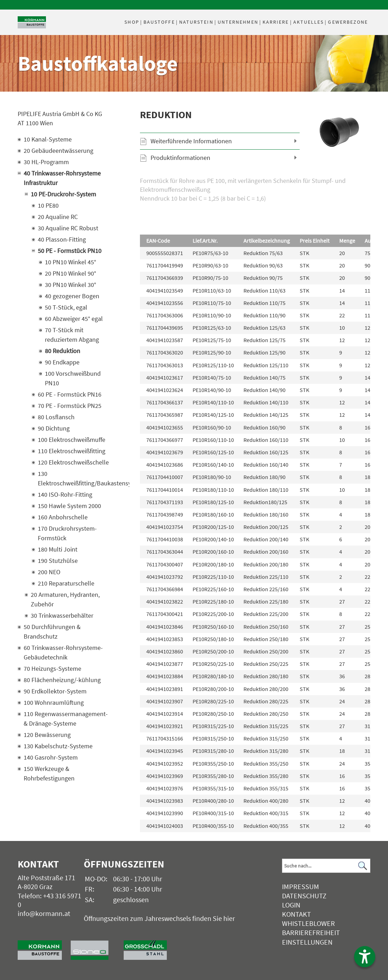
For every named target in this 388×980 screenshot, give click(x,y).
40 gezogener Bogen (72, 296)
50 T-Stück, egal (66, 307)
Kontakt (296, 914)
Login (291, 905)
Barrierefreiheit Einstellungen (311, 937)
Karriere (276, 22)
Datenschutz (304, 896)
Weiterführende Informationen (191, 141)
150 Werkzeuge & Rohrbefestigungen (49, 773)
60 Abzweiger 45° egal (74, 319)
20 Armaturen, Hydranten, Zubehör (65, 599)
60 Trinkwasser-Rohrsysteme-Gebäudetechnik (63, 652)
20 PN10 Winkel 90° (70, 273)
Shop (132, 22)
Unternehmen (238, 22)
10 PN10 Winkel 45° (70, 262)
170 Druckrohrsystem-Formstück (67, 533)
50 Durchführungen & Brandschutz (52, 632)
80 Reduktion (63, 351)
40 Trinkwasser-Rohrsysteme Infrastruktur (62, 178)
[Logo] (32, 22)
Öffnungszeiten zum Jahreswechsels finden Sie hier (159, 918)
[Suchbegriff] (326, 866)
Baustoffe (159, 22)
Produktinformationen (180, 158)
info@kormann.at (44, 913)
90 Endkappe (62, 362)
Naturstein (196, 22)
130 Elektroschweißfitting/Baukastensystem (75, 478)
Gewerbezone (348, 22)
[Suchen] (363, 866)
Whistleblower (308, 923)
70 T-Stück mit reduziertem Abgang (72, 335)
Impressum (301, 886)
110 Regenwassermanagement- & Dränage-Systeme (66, 719)
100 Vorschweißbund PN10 (73, 378)
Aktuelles (309, 22)
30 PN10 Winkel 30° (70, 285)
